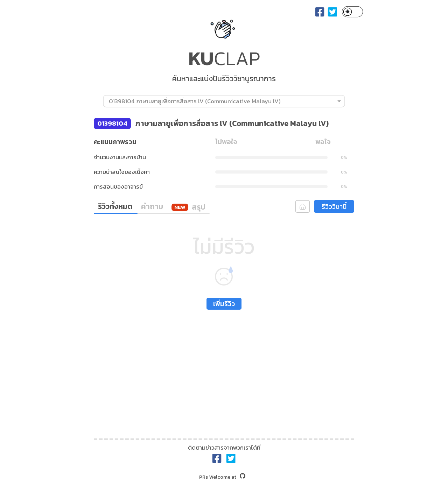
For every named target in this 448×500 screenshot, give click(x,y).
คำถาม (152, 206)
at (222, 477)
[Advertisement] (224, 373)
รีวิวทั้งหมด (115, 206)
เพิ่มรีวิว (224, 304)
